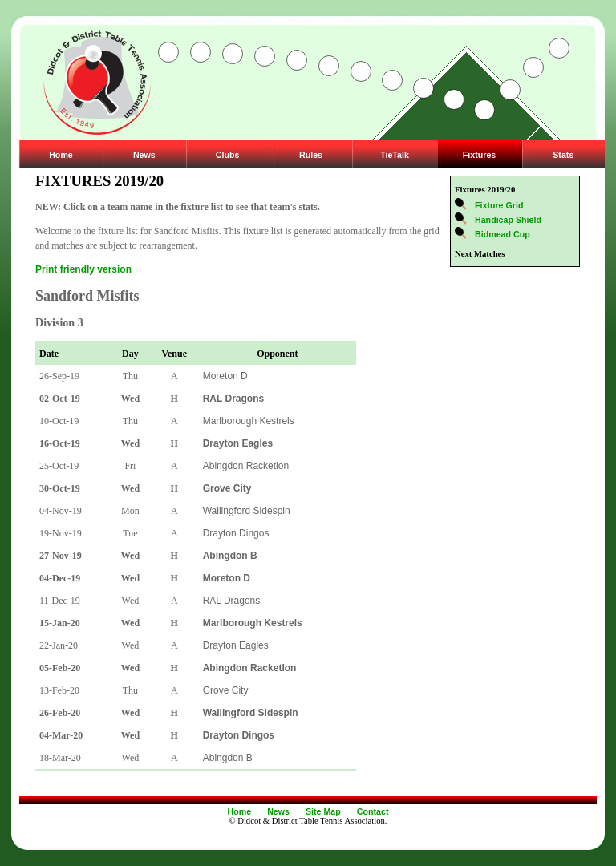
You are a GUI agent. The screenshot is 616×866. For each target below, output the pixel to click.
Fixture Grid (499, 205)
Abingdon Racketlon (246, 466)
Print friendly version (83, 269)
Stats (563, 155)
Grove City (226, 690)
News (144, 155)
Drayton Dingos (236, 533)
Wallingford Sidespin (247, 511)
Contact (373, 811)
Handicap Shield (508, 220)
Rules (311, 155)
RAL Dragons (232, 601)
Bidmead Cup (503, 234)
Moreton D (225, 376)
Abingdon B (228, 758)
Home (61, 155)
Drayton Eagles (236, 645)
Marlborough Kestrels (249, 421)
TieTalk (395, 155)
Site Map (323, 811)
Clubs (228, 155)
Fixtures (479, 155)
